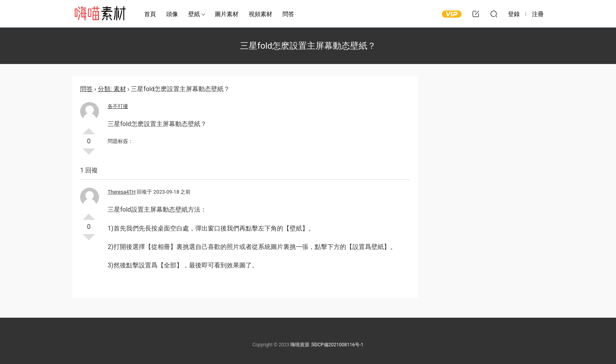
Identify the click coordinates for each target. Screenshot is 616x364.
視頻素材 (260, 14)
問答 (288, 14)
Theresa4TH (122, 192)
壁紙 (194, 14)
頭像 (172, 14)
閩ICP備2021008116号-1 (337, 345)
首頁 (150, 14)
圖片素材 (227, 14)
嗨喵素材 (100, 14)
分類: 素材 (112, 89)
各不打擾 (118, 106)
